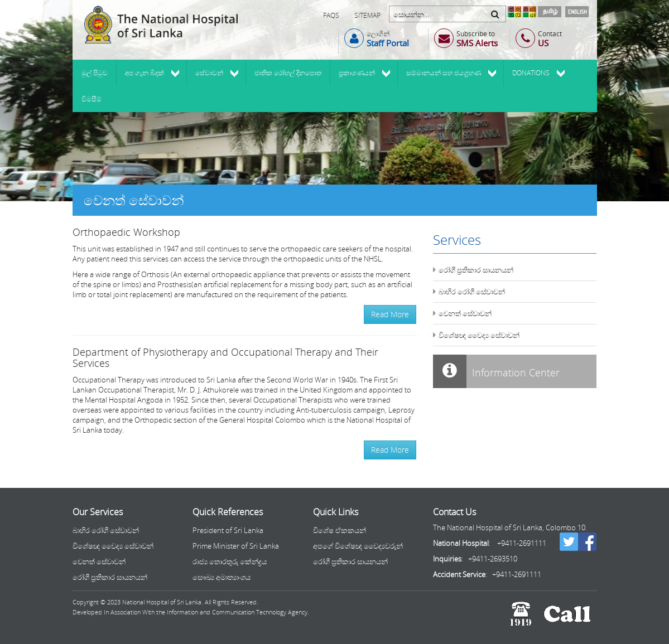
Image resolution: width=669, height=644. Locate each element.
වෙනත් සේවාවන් (465, 313)
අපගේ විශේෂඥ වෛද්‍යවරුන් (358, 546)
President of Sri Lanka (228, 530)
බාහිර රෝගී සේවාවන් (472, 292)
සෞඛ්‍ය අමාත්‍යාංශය (222, 577)
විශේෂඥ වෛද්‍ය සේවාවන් (479, 335)
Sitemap (367, 15)
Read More (390, 314)
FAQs (331, 15)
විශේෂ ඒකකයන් (340, 530)
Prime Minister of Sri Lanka (236, 546)
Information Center (496, 371)
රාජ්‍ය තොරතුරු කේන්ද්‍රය (230, 561)
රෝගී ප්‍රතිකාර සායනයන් (476, 270)
